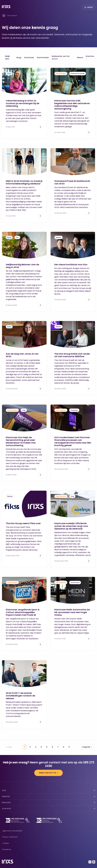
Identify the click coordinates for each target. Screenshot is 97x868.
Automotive (75, 583)
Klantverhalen (43, 58)
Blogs (19, 58)
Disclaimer (7, 850)
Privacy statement (10, 837)
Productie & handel (78, 73)
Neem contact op (48, 773)
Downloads (29, 58)
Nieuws (80, 58)
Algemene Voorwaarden (12, 831)
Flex (17, 237)
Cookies (6, 843)
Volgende (87, 747)
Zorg (24, 410)
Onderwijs (74, 410)
